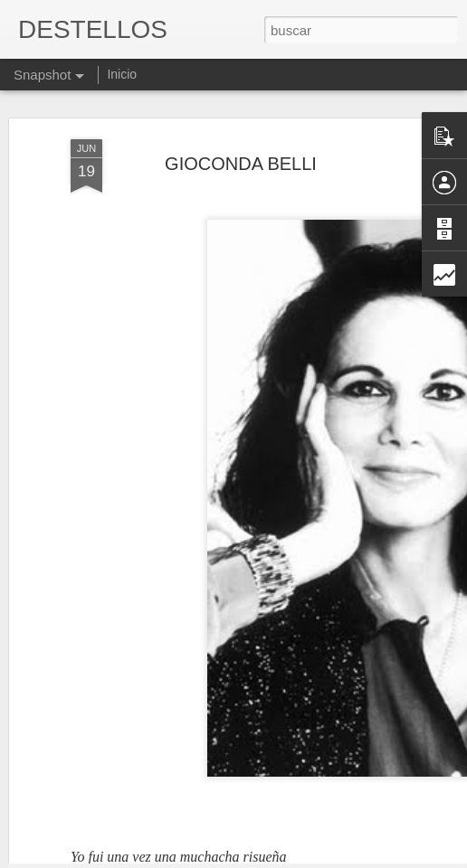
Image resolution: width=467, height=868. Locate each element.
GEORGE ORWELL (115, 813)
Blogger (304, 858)
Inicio (122, 74)
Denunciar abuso (364, 858)
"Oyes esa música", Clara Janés (362, 802)
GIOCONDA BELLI (241, 121)
